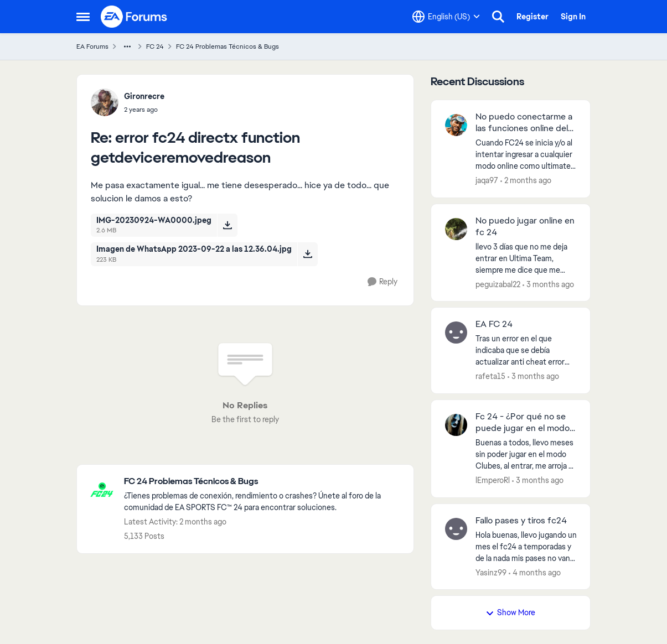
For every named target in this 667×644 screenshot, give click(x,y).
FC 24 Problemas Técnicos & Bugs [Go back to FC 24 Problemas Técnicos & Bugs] (227, 46)
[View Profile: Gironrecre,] (105, 102)
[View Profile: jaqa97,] (456, 125)
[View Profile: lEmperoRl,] (456, 425)
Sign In (573, 17)
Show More (510, 612)
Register (532, 17)
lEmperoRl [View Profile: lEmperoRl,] (493, 480)
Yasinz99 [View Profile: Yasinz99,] (491, 572)
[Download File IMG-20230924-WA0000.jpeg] (227, 225)
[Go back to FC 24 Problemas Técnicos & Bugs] (263, 482)
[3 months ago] (548, 284)
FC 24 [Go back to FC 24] (155, 46)
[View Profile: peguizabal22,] (456, 229)
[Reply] (382, 282)
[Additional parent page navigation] (127, 46)
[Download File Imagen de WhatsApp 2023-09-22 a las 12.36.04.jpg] (307, 254)
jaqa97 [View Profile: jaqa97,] (487, 180)
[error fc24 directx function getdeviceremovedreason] (144, 110)
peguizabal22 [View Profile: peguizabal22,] (498, 284)
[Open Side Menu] (83, 17)
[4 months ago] (535, 572)
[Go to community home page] (135, 17)
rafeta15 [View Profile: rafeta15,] (490, 376)
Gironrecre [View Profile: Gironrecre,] (144, 96)
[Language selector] (446, 17)
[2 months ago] (526, 181)
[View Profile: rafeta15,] (456, 333)
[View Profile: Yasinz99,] (456, 529)
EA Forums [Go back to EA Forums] (92, 46)
